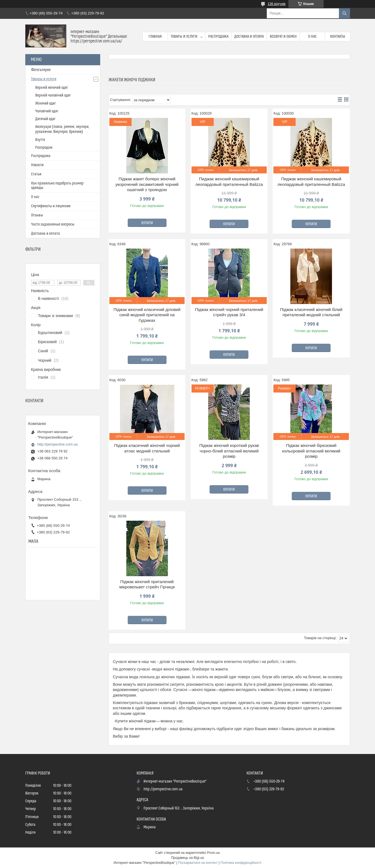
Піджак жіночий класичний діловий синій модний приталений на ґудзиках (147, 315)
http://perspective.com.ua (58, 444)
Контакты (338, 37)
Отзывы (37, 215)
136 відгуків (276, 4)
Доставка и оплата (249, 37)
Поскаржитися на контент (198, 863)
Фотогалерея (41, 70)
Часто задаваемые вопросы (53, 224)
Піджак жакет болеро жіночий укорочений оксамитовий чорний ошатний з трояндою (147, 184)
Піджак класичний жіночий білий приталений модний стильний (311, 312)
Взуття (40, 140)
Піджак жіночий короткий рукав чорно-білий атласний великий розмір (229, 451)
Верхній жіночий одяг (52, 88)
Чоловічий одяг (47, 111)
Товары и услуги (184, 37)
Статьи (36, 174)
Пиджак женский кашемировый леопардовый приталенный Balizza (229, 182)
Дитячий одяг (45, 119)
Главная (155, 37)
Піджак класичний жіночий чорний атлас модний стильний (147, 448)
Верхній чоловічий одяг (53, 95)
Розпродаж (44, 148)
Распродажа (218, 37)
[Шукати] (344, 13)
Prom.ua (213, 853)
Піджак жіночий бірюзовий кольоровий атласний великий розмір (311, 451)
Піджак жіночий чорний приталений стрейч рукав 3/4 (229, 312)
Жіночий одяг (46, 103)
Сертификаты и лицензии (51, 206)
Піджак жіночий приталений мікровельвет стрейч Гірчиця (147, 584)
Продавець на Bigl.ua (187, 858)
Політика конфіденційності (241, 863)
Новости (37, 165)
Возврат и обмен (283, 37)
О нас (312, 37)
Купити (147, 223)
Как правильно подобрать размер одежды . (57, 186)
